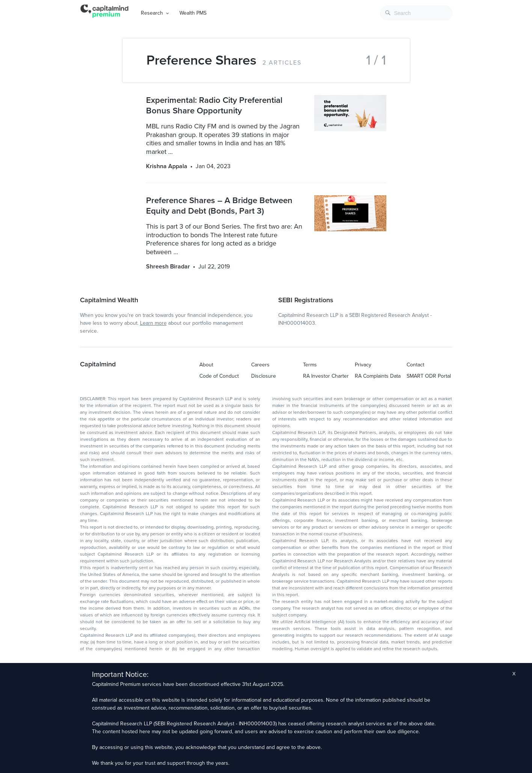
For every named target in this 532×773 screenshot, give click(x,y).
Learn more (153, 323)
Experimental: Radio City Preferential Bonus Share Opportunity (214, 105)
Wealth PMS (193, 13)
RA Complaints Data (378, 376)
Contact (415, 365)
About (206, 365)
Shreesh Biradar (168, 267)
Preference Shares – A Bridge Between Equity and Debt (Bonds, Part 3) (219, 206)
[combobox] (416, 13)
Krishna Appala (167, 166)
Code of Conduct (219, 376)
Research (152, 13)
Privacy (363, 365)
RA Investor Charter (326, 376)
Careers (260, 365)
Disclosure (264, 376)
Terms (310, 365)
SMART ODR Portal (429, 376)
